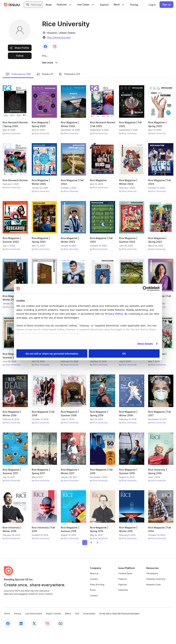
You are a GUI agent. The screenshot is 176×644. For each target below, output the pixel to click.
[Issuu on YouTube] (61, 636)
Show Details (145, 344)
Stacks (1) (45, 87)
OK (124, 354)
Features (123, 592)
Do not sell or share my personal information (52, 354)
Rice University (13, 146)
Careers (94, 592)
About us (94, 586)
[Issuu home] (12, 5)
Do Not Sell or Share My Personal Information (119, 626)
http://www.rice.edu (59, 37)
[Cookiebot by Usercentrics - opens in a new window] (145, 289)
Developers (152, 586)
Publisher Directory (156, 592)
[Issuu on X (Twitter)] (34, 636)
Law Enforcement (34, 626)
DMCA (68, 626)
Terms (7, 626)
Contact (94, 608)
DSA (77, 626)
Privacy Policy (114, 314)
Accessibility (89, 626)
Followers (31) (69, 87)
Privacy (18, 626)
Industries (123, 603)
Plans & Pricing (97, 597)
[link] (49, 5)
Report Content (54, 626)
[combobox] (36, 5)
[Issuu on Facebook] (8, 636)
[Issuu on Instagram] (47, 636)
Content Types (125, 586)
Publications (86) (18, 87)
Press (93, 603)
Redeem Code (154, 597)
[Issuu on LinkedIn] (21, 636)
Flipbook (123, 597)
